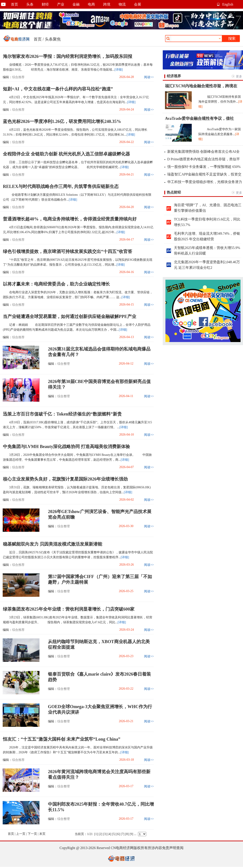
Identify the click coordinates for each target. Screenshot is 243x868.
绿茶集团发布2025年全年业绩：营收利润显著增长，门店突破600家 (69, 609)
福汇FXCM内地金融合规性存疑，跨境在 (201, 86)
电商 (91, 4)
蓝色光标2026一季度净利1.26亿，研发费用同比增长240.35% (62, 121)
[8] (127, 834)
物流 (122, 4)
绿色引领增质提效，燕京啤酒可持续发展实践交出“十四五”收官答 (68, 251)
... (135, 834)
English (228, 4)
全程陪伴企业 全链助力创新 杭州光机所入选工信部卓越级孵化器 (66, 154)
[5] (114, 834)
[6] (118, 834)
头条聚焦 (53, 39)
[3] (105, 834)
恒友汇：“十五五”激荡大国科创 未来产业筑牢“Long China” (62, 739)
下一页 (32, 834)
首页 (14, 4)
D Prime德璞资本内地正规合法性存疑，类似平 (204, 159)
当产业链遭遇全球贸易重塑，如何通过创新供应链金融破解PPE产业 (70, 316)
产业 (61, 4)
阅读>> (149, 77)
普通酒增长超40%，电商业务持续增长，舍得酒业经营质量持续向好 (70, 219)
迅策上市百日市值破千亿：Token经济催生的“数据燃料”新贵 (62, 414)
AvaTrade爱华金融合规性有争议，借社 (199, 118)
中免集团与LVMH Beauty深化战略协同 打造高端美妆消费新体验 (66, 446)
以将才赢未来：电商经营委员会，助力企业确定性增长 (56, 284)
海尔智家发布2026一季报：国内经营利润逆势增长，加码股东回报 (68, 56)
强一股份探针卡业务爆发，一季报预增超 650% (204, 167)
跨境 (107, 4)
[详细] (119, 70)
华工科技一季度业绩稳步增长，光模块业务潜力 (205, 182)
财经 (45, 4)
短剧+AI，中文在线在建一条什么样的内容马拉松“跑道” (58, 89)
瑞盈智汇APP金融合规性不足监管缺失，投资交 (204, 174)
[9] (131, 834)
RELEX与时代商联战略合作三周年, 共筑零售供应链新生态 (61, 186)
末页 (42, 834)
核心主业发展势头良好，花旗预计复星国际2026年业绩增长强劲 (65, 479)
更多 (239, 76)
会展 (138, 4)
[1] (96, 834)
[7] (123, 834)
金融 (76, 4)
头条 (30, 4)
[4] (109, 834)
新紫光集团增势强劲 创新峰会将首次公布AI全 (203, 152)
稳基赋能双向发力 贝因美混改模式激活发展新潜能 (53, 544)
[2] (100, 834)
